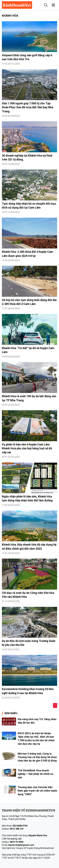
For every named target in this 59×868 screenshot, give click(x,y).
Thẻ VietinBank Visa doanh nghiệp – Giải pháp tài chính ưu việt (35, 774)
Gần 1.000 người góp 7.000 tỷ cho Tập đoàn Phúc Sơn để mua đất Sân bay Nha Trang (28, 107)
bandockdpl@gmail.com (21, 845)
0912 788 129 (17, 829)
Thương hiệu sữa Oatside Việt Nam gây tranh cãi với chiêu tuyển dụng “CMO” (37, 791)
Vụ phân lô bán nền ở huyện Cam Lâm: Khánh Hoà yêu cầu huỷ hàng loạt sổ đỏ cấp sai (27, 448)
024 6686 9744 (20, 826)
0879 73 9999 (17, 842)
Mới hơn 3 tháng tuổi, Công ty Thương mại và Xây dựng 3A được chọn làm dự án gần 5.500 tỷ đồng (37, 757)
